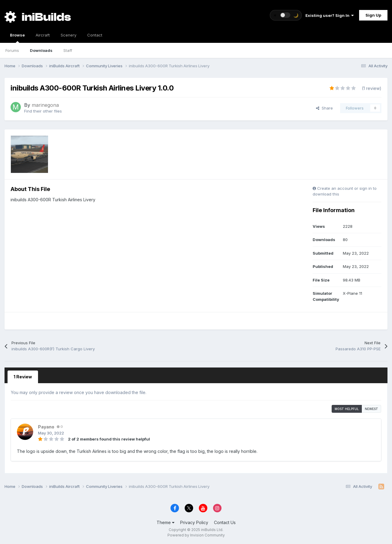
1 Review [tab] (23, 377)
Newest (371, 409)
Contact (95, 35)
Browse (17, 38)
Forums (12, 50)
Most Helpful (347, 409)
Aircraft (43, 35)
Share (324, 108)
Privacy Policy (194, 522)
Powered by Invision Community (196, 535)
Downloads (41, 50)
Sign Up (373, 15)
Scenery (69, 35)
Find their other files (43, 111)
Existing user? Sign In (330, 15)
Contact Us (225, 522)
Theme (166, 522)
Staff (68, 50)
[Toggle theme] (286, 15)
